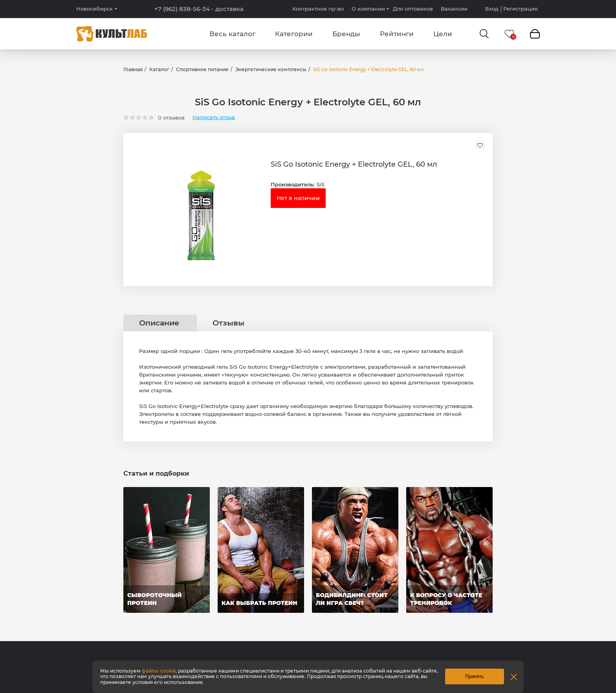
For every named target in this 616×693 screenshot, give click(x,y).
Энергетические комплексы (271, 69)
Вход (492, 9)
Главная (133, 69)
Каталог (159, 69)
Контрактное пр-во (318, 9)
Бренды (346, 34)
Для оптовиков (413, 9)
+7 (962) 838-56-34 (199, 9)
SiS (321, 184)
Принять (474, 676)
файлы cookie (159, 671)
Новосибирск (94, 9)
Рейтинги (397, 34)
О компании (368, 9)
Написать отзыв (214, 117)
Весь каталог (232, 34)
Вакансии (454, 9)
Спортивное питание (202, 69)
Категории (294, 34)
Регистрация (521, 9)
